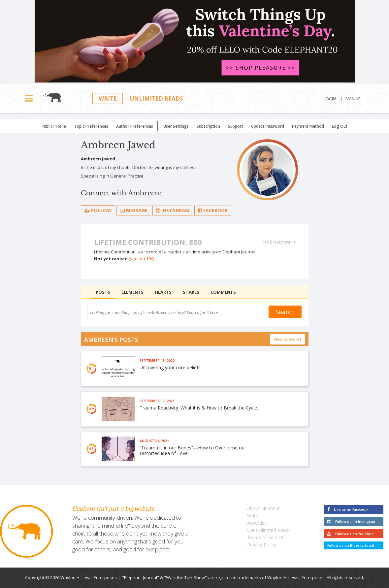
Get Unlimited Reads (269, 530)
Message (134, 210)
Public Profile (54, 126)
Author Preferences (135, 126)
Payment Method (308, 126)
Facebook (213, 210)
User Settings (176, 126)
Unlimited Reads (157, 98)
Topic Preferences (91, 126)
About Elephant (263, 509)
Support (236, 126)
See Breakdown (279, 242)
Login (330, 99)
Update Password (268, 126)
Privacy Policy (262, 545)
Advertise (257, 523)
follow (98, 210)
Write (108, 98)
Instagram (173, 210)
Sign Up (353, 99)
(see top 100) (141, 259)
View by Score (288, 339)
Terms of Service (265, 538)
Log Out (340, 126)
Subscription (208, 126)
